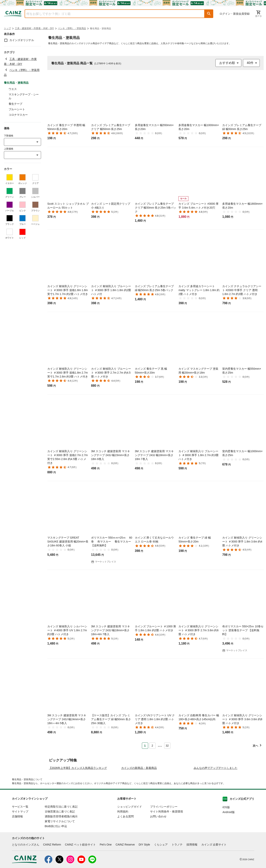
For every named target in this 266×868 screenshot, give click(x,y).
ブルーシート (17, 109)
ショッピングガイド (130, 841)
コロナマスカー (18, 115)
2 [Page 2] (152, 746)
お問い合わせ (158, 851)
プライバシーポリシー (164, 841)
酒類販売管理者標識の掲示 (61, 851)
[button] (209, 14)
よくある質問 (125, 851)
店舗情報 (17, 851)
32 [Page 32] (167, 746)
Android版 (229, 846)
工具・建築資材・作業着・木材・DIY (34, 28)
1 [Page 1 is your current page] (145, 746)
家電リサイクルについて (60, 855)
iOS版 (226, 841)
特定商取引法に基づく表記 (61, 841)
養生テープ (15, 104)
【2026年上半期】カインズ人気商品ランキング (78, 802)
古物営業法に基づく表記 (60, 846)
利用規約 (123, 846)
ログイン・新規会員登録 (235, 14)
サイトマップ (20, 846)
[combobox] (112, 14)
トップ (7, 28)
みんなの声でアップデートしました (216, 802)
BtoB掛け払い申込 (56, 860)
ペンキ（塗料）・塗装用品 (72, 28)
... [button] (160, 745)
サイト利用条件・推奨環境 (167, 846)
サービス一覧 (20, 841)
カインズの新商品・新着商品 (139, 802)
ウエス (13, 89)
